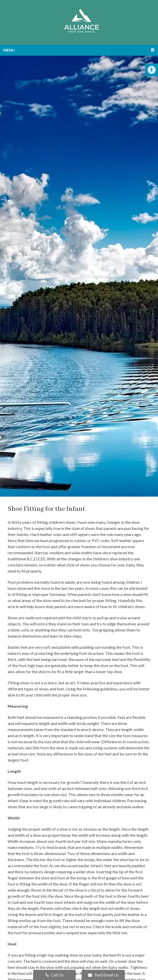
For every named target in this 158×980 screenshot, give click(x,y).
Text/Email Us (103, 975)
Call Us (55, 975)
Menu (9, 50)
